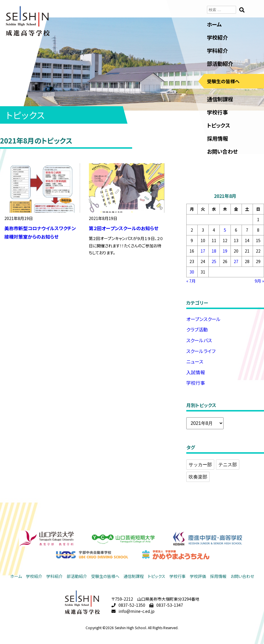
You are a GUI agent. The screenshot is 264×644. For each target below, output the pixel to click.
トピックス (219, 125)
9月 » (259, 281)
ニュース (195, 361)
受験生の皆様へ (223, 81)
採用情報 (217, 138)
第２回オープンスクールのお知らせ (124, 228)
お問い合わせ (222, 151)
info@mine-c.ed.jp (137, 611)
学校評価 (198, 576)
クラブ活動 (197, 329)
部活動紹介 (220, 63)
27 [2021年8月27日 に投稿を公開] (236, 261)
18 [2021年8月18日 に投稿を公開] (214, 251)
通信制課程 (220, 99)
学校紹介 (217, 37)
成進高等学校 (28, 21)
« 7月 (191, 281)
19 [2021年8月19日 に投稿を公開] (225, 251)
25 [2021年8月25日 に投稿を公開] (214, 261)
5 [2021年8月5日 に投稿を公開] (225, 230)
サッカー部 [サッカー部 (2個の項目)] (200, 465)
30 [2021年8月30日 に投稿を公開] (192, 272)
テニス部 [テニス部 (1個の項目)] (228, 465)
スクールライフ (201, 351)
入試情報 (196, 372)
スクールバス (199, 340)
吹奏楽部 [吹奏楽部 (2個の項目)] (198, 477)
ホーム (214, 24)
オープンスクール (203, 319)
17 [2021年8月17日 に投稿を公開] (203, 251)
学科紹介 (217, 50)
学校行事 (217, 112)
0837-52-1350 (132, 605)
